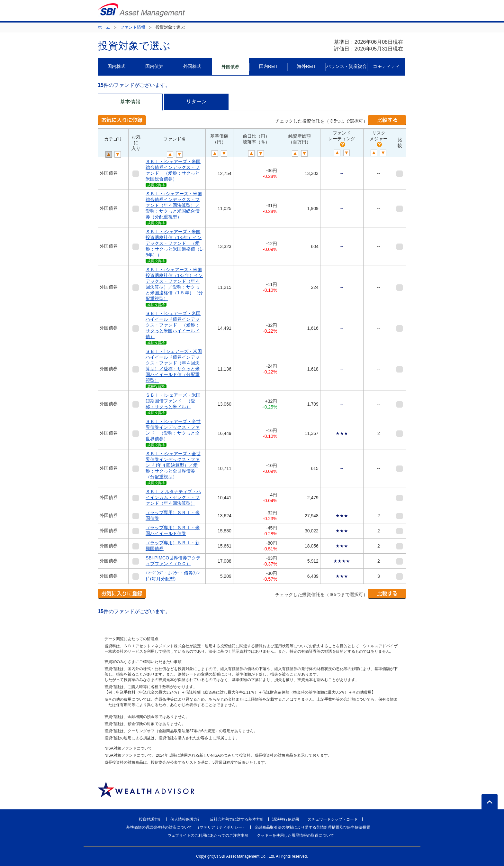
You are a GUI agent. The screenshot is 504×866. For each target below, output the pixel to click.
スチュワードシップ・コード (333, 819)
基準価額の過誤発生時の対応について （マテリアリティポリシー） (186, 827)
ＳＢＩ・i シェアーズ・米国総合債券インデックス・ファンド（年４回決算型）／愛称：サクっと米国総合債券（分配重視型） (174, 205)
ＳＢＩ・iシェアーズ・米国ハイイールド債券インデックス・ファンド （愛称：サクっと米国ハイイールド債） (173, 325)
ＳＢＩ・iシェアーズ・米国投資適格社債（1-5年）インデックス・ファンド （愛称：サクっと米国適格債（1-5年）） (175, 243)
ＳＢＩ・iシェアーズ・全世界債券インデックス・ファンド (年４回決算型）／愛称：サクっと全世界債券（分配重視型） (173, 465)
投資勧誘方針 (150, 819)
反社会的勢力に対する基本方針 (237, 819)
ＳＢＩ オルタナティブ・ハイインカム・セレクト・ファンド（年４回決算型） (173, 497)
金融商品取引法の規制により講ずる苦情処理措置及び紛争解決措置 (312, 827)
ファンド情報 (133, 27)
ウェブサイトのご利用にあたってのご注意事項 (208, 835)
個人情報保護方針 (186, 819)
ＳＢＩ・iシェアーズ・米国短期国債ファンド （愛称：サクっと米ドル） (173, 401)
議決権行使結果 (286, 819)
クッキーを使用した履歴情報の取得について (295, 835)
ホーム (104, 27)
